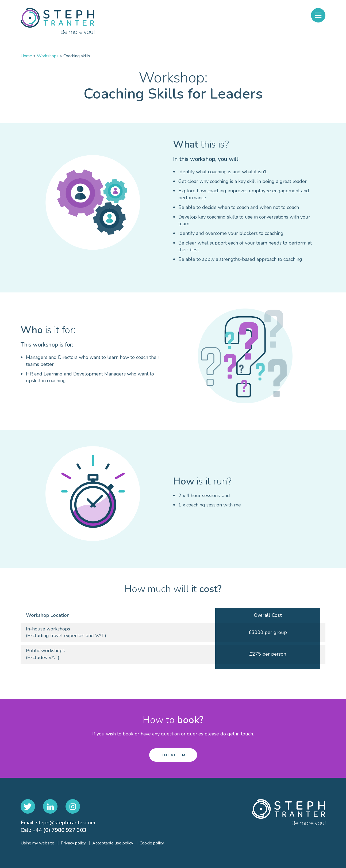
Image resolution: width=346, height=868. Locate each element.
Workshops (48, 56)
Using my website (37, 843)
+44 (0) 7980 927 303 (59, 830)
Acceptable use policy (113, 843)
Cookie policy (152, 843)
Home (26, 56)
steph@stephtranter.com (66, 823)
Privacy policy (73, 843)
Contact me (173, 755)
